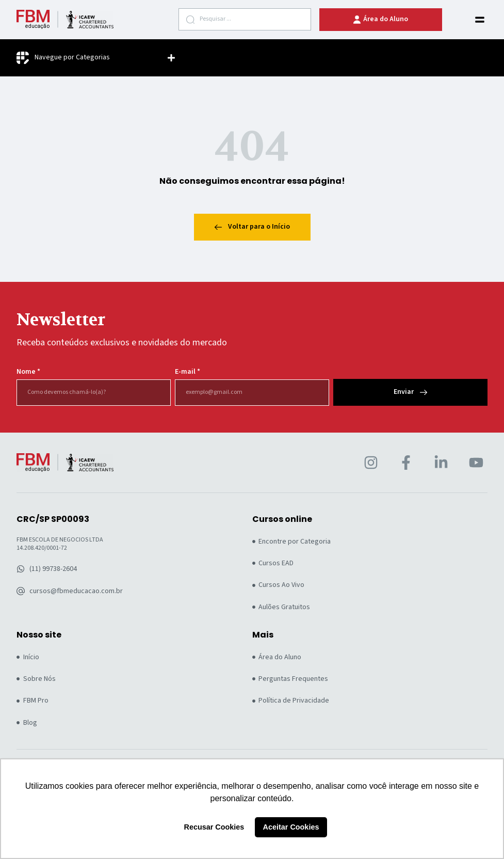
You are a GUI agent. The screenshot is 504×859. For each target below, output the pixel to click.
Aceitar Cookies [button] (291, 827)
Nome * (28, 372)
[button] (480, 20)
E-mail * (188, 372)
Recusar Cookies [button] (214, 827)
